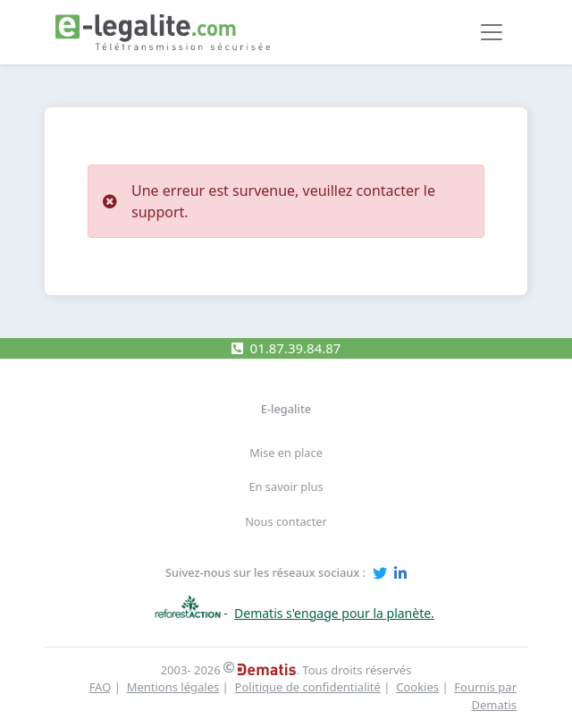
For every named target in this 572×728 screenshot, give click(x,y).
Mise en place (286, 453)
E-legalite (286, 409)
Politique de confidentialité (308, 687)
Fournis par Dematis (485, 696)
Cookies (417, 687)
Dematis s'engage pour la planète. (334, 613)
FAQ (101, 687)
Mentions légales (173, 687)
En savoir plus (286, 487)
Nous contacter (286, 521)
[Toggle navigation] (492, 32)
